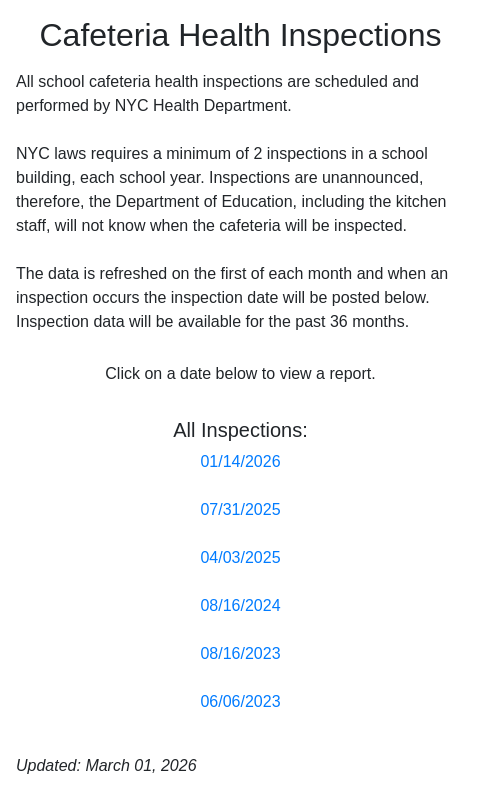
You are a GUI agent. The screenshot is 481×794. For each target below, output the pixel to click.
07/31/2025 (240, 509)
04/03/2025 (240, 557)
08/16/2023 (240, 653)
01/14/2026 (240, 461)
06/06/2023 (240, 701)
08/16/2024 (240, 605)
